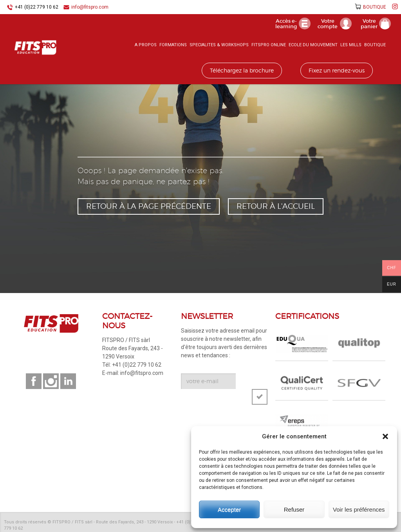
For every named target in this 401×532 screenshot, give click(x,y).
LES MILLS (351, 45)
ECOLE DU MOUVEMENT (313, 45)
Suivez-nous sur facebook (34, 381)
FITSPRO (35, 47)
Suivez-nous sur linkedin (68, 381)
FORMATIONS (173, 45)
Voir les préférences (359, 509)
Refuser (294, 509)
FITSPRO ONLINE (269, 45)
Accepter (229, 509)
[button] (385, 436)
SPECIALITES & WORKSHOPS (219, 45)
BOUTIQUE (375, 7)
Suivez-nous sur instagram (51, 381)
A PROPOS (146, 45)
